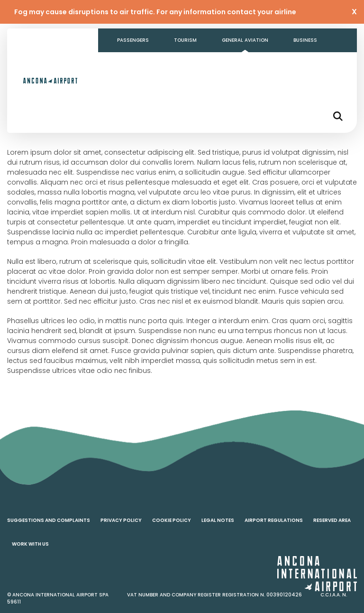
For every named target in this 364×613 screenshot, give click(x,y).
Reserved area (332, 520)
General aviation (245, 40)
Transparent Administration (157, 64)
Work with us (30, 544)
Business (305, 40)
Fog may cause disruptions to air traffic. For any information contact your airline (155, 12)
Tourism (185, 40)
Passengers (133, 40)
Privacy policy (121, 520)
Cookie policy (172, 520)
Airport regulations (274, 520)
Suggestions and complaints (49, 520)
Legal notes (218, 520)
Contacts (237, 64)
